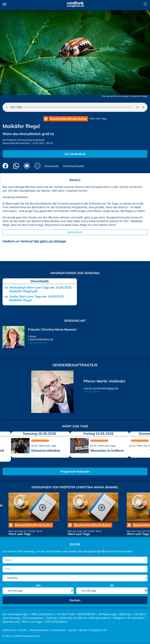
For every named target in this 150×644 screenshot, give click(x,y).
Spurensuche (11, 622)
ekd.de (83, 630)
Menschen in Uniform (107, 450)
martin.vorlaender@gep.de (101, 389)
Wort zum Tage (98, 119)
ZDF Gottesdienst (56, 622)
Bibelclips (125, 614)
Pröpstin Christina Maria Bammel (26, 140)
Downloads (52, 166)
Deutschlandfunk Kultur (16, 143)
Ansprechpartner (39, 630)
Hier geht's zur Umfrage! (50, 241)
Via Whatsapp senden (16, 166)
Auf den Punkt (66, 614)
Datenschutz (59, 630)
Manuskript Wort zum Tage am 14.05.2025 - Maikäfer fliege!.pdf (42, 289)
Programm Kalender (75, 471)
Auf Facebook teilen (5, 166)
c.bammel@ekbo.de (40, 340)
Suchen (145, 4)
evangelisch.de (98, 630)
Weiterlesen (75, 232)
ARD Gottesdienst (43, 614)
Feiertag (52, 618)
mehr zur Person (37, 343)
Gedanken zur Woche (73, 618)
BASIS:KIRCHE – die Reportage (97, 614)
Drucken (37, 166)
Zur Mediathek (75, 154)
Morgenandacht (100, 618)
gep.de (73, 630)
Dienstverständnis (46, 450)
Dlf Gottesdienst (33, 618)
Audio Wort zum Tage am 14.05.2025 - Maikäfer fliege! (38, 298)
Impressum (9, 630)
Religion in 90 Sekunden (129, 618)
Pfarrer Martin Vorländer (104, 381)
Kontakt (23, 630)
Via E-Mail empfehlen (27, 166)
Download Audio (74, 166)
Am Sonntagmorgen (16, 614)
